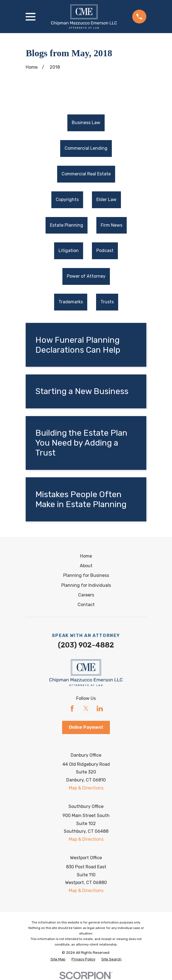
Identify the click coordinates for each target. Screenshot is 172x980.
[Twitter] (86, 709)
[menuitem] (86, 123)
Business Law (86, 123)
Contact (86, 605)
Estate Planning (67, 225)
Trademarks (71, 302)
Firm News (112, 225)
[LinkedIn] (100, 709)
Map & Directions (86, 788)
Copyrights (67, 200)
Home (86, 556)
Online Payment (86, 727)
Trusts (107, 302)
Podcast (105, 251)
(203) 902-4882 (86, 645)
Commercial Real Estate (86, 174)
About (86, 566)
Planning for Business (86, 576)
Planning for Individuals (86, 585)
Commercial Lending (86, 148)
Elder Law (106, 200)
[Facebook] (72, 709)
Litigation (69, 251)
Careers (86, 595)
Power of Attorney (86, 276)
